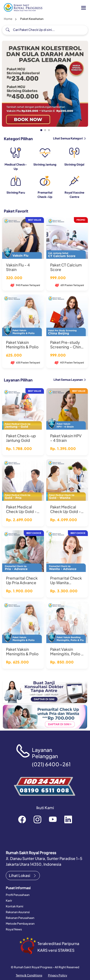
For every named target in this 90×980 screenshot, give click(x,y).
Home (8, 19)
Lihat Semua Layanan (70, 380)
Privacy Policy (58, 975)
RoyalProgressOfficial (53, 819)
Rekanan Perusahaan (20, 918)
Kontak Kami (15, 906)
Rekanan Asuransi (18, 912)
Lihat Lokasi (23, 875)
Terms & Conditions (29, 975)
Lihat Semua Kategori (70, 138)
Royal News (14, 929)
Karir (9, 901)
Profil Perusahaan (18, 895)
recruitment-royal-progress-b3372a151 (68, 819)
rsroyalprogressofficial (22, 819)
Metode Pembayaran (20, 924)
